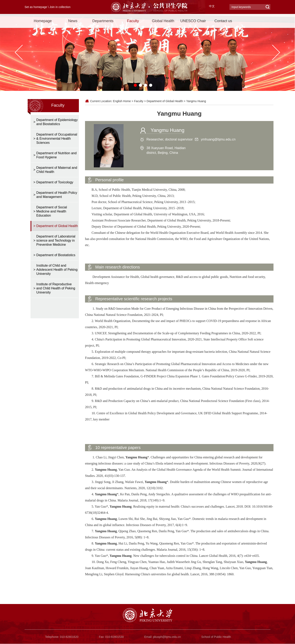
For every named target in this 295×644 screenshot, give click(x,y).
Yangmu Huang (196, 101)
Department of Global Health (165, 101)
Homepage (43, 21)
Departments (103, 21)
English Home (122, 101)
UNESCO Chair (193, 21)
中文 (212, 6)
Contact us (223, 21)
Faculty (133, 21)
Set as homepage (36, 7)
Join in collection (60, 7)
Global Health (163, 21)
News (73, 21)
